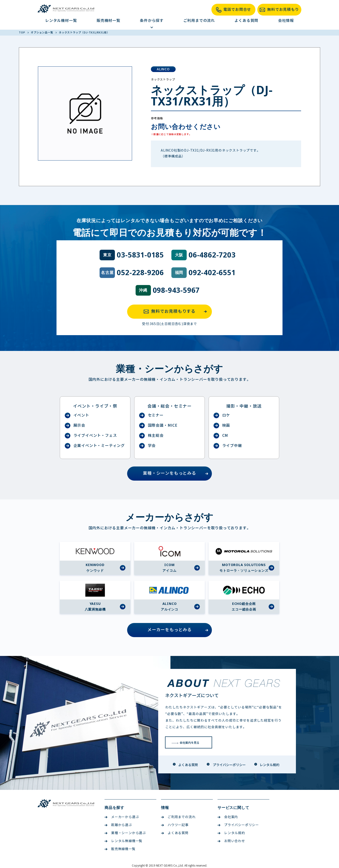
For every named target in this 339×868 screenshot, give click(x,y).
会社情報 (286, 21)
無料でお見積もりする (177, 312)
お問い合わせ (231, 841)
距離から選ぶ (118, 825)
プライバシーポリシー (238, 825)
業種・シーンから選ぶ (125, 833)
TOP (22, 32)
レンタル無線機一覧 (123, 841)
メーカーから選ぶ (122, 817)
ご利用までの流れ (199, 21)
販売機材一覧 (108, 21)
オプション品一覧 (42, 32)
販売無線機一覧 (120, 849)
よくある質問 (246, 21)
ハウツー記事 (175, 825)
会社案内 (228, 817)
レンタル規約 (231, 833)
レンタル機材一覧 (61, 21)
